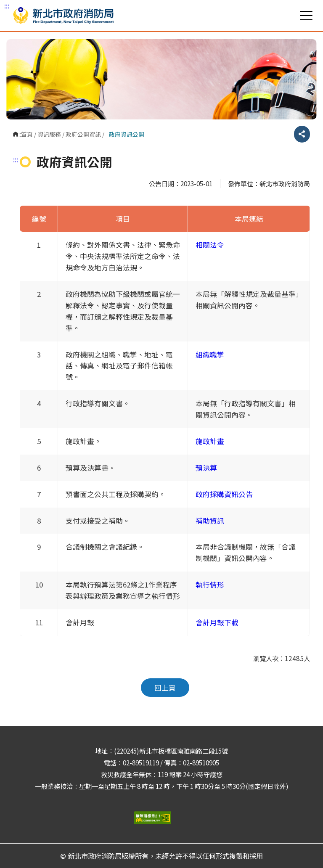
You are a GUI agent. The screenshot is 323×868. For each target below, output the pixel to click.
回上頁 (165, 688)
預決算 (206, 468)
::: (7, 5)
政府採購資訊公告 (224, 494)
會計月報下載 (217, 622)
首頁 (27, 134)
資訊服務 (49, 134)
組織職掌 (210, 355)
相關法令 (210, 245)
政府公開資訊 (83, 134)
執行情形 (210, 585)
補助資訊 (210, 521)
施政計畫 (210, 441)
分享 (302, 134)
